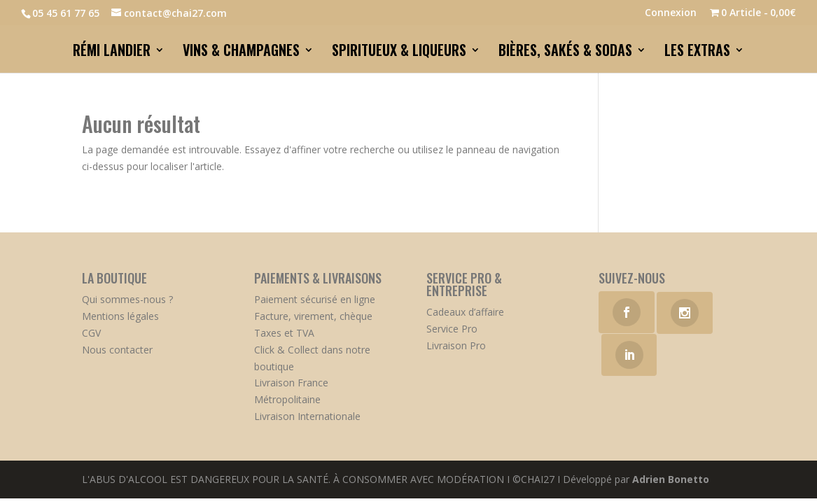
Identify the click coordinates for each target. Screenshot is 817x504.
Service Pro (452, 329)
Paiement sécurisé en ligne (315, 299)
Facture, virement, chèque (313, 316)
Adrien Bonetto (671, 479)
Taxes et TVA (284, 333)
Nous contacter (117, 350)
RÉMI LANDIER (112, 52)
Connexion (671, 13)
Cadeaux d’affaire (465, 312)
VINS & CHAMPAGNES (241, 52)
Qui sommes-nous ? (127, 299)
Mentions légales (120, 316)
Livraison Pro (456, 345)
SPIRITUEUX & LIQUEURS (399, 52)
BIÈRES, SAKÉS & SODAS (565, 52)
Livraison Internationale (307, 416)
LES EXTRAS (697, 52)
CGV (91, 333)
